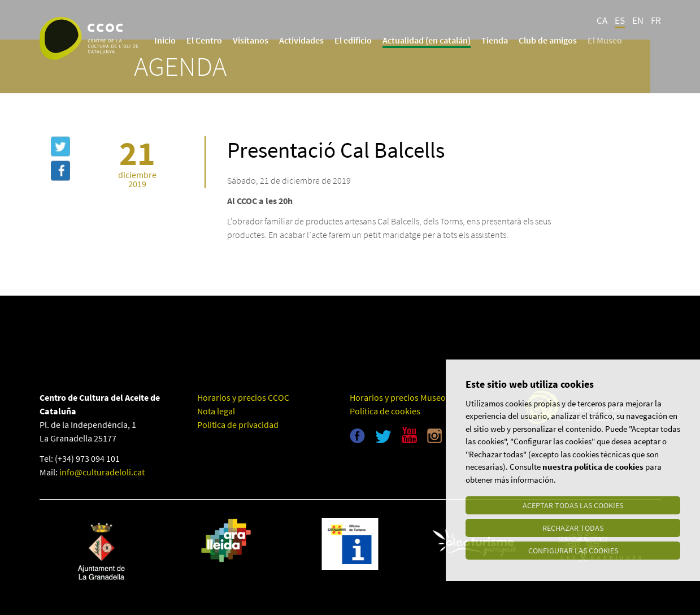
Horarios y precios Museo (398, 397)
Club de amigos (548, 40)
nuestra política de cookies (593, 467)
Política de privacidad (238, 425)
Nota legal (216, 411)
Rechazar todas (573, 528)
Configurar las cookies (573, 551)
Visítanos (251, 40)
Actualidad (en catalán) (427, 40)
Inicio (165, 40)
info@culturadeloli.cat (102, 472)
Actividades (301, 40)
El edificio (353, 40)
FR (656, 20)
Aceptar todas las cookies (573, 505)
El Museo (605, 40)
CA (602, 20)
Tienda (495, 40)
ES (620, 20)
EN (638, 20)
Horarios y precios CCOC (243, 397)
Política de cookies (385, 411)
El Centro (204, 40)
